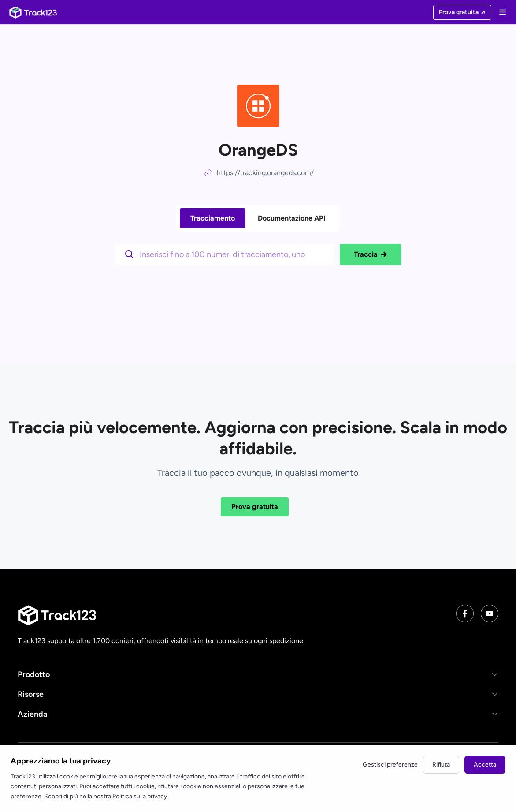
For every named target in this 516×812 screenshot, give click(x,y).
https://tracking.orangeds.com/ (265, 173)
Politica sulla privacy (140, 796)
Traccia (371, 254)
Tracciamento (213, 218)
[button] (258, 674)
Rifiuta (441, 765)
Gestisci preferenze (390, 765)
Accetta (485, 765)
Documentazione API (292, 218)
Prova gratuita (255, 507)
